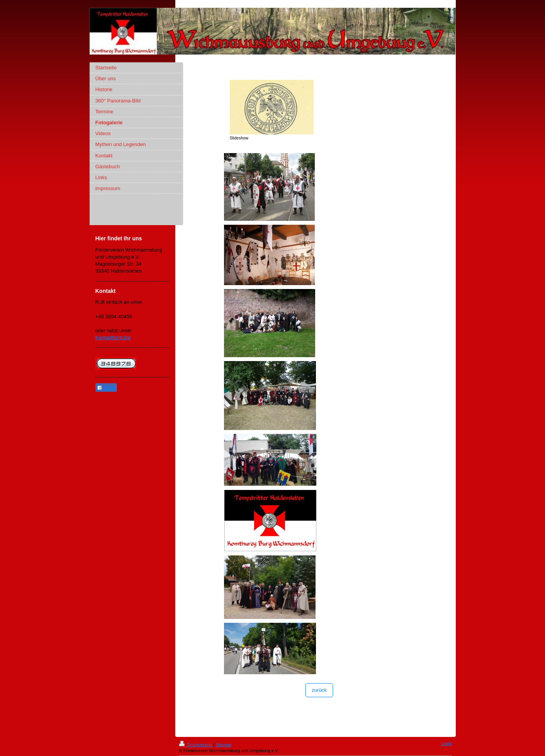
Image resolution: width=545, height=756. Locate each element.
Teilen (106, 388)
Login (447, 744)
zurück (319, 690)
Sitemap (224, 745)
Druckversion (196, 745)
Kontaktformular (113, 337)
